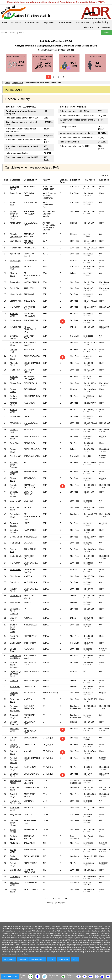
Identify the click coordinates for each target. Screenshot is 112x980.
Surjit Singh (15, 261)
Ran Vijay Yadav (14, 188)
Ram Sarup (15, 543)
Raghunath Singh (15, 789)
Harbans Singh (14, 315)
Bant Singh (15, 443)
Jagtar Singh (16, 301)
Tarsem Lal (15, 282)
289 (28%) (46, 141)
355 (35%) (46, 148)
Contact (52, 959)
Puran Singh (16, 596)
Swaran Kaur (13, 550)
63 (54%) (102, 133)
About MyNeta (104, 27)
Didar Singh (15, 320)
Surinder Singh (14, 837)
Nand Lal (14, 681)
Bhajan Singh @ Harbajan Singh (14, 215)
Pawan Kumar (13, 831)
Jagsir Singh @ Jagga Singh (16, 674)
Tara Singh (15, 602)
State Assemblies (32, 22)
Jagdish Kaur (14, 619)
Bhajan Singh (13, 479)
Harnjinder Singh (15, 809)
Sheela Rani (16, 383)
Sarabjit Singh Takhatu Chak (14, 628)
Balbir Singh (15, 288)
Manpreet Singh (14, 884)
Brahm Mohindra (14, 858)
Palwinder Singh (14, 509)
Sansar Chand (13, 390)
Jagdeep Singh (14, 694)
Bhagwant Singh (15, 775)
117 (100, 111)
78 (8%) (47, 153)
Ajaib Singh (15, 254)
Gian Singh (15, 877)
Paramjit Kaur (14, 204)
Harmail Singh (14, 411)
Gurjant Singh (13, 752)
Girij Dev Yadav (14, 337)
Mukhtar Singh (14, 274)
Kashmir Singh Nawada (14, 465)
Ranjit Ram (15, 370)
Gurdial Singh (13, 795)
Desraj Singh (16, 537)
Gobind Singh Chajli (15, 746)
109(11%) (48, 122)
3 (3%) (101, 137)
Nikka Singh (15, 456)
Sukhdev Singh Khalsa (14, 494)
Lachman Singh (14, 438)
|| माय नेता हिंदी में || (100, 22)
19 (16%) (102, 115)
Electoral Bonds (82, 22)
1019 (46, 118)
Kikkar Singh (16, 294)
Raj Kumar (15, 307)
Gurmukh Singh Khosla (14, 823)
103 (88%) (101, 128)
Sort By (105, 175)
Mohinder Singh (14, 364)
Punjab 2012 (17, 83)
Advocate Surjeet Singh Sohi (15, 708)
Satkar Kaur (15, 870)
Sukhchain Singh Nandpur (15, 611)
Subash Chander (14, 723)
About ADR (89, 27)
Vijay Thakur (16, 241)
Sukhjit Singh (13, 864)
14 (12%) (102, 142)
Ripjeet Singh (13, 851)
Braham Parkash (14, 397)
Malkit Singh (16, 223)
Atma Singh (15, 423)
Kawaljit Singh (14, 590)
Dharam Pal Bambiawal (15, 657)
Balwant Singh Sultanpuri (15, 665)
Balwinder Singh (14, 700)
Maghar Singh (13, 404)
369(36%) (48, 135)
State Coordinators (38, 959)
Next (60, 898)
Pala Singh (15, 687)
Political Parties (65, 22)
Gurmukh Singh (14, 473)
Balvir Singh (15, 501)
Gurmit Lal (15, 582)
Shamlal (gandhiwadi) (16, 235)
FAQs (75, 959)
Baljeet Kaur (16, 416)
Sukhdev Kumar (14, 531)
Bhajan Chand (13, 650)
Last (66, 898)
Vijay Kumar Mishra (15, 782)
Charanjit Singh (14, 716)
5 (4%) (101, 120)
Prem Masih (15, 570)
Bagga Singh (13, 450)
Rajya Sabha (49, 22)
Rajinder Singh (14, 486)
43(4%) (47, 129)
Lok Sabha (16, 22)
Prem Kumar (16, 193)
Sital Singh (15, 576)
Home (5, 22)
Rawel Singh (16, 248)
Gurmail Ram (14, 351)
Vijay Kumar (15, 814)
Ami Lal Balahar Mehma (14, 760)
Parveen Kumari (14, 524)
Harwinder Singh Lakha (16, 802)
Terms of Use (64, 959)
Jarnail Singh (13, 357)
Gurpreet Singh (14, 739)
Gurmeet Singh (14, 768)
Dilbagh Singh (13, 891)
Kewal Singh (16, 327)
